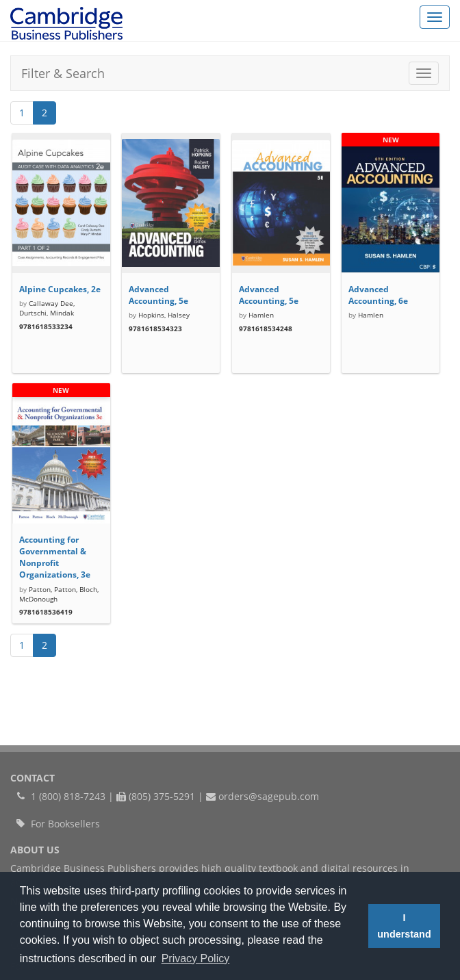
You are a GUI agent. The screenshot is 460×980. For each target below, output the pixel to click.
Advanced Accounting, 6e (378, 295)
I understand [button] (404, 926)
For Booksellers (65, 824)
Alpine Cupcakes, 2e (60, 289)
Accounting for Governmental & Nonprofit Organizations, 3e (55, 557)
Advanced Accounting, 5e (158, 295)
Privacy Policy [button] (196, 958)
